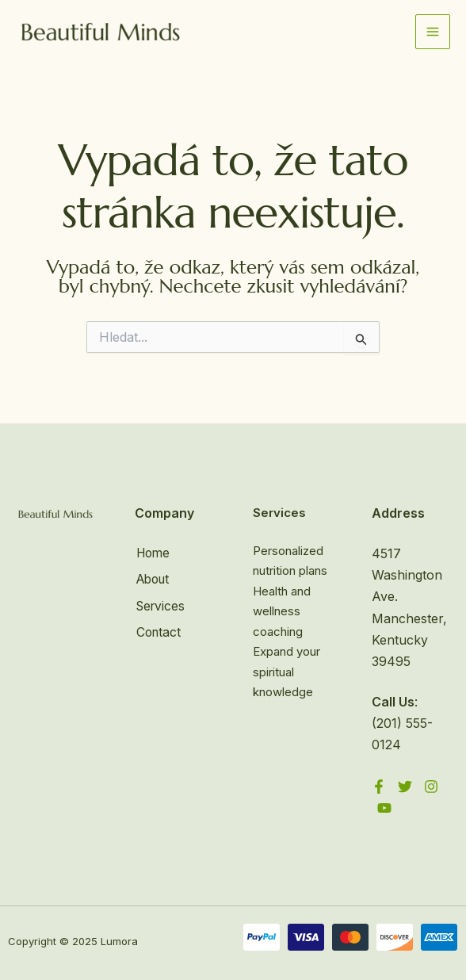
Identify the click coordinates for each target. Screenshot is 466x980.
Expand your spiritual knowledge (286, 672)
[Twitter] (405, 787)
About (153, 579)
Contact (158, 630)
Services (160, 604)
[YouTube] (384, 808)
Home (153, 553)
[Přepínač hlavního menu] (433, 33)
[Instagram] (431, 787)
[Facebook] (379, 787)
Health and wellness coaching (282, 611)
